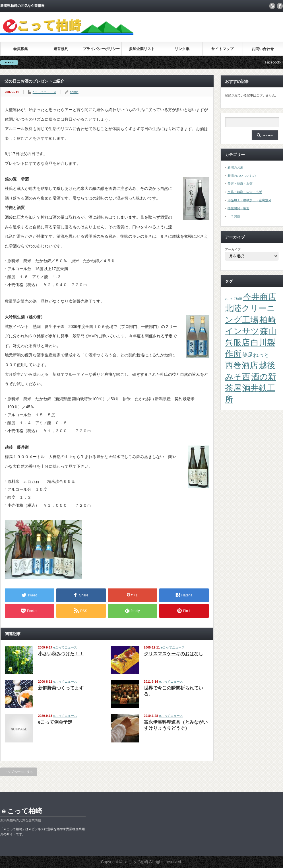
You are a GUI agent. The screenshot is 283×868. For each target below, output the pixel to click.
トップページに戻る (19, 772)
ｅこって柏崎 (21, 811)
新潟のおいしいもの (242, 176)
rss (272, 6)
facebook (280, 6)
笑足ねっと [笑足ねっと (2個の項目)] (256, 355)
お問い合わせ (263, 49)
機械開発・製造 (238, 208)
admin (74, 92)
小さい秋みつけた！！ (61, 654)
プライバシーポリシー (101, 49)
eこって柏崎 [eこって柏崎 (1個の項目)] (234, 299)
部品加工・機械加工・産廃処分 (249, 200)
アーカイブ (233, 249)
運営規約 (61, 49)
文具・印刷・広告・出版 (245, 192)
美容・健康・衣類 (240, 184)
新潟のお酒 (235, 167)
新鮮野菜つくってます (61, 688)
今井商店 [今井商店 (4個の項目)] (260, 297)
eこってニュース (45, 92)
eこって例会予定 (55, 722)
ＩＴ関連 (234, 216)
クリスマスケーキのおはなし (173, 654)
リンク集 (182, 49)
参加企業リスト (142, 49)
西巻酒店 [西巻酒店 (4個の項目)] (241, 365)
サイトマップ (222, 49)
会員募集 (20, 49)
